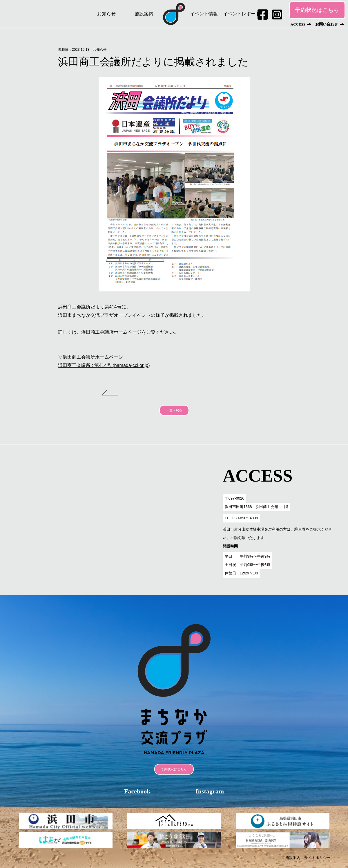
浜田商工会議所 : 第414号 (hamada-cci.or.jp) (104, 365)
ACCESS (298, 24)
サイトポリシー (317, 858)
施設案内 (144, 14)
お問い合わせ (327, 24)
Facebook (137, 791)
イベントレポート (242, 14)
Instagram (210, 791)
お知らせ (106, 14)
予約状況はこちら (317, 10)
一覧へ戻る (174, 410)
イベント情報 (204, 14)
